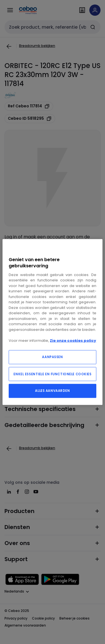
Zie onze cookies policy (73, 340)
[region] (52, 322)
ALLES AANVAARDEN (52, 391)
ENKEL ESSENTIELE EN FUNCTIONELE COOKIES (52, 374)
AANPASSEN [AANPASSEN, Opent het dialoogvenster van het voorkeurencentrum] (52, 357)
